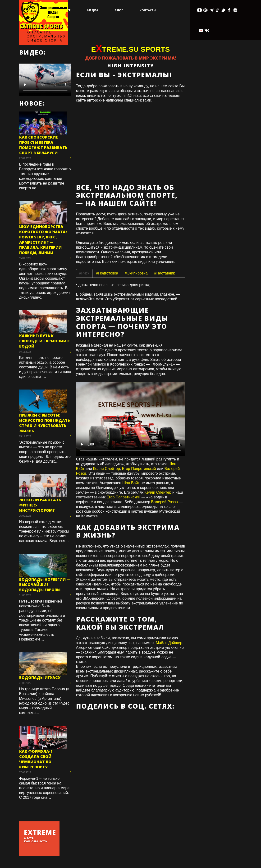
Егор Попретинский (139, 469)
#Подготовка (107, 273)
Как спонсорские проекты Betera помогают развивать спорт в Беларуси (43, 145)
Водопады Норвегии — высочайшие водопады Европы (45, 585)
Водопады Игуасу (40, 678)
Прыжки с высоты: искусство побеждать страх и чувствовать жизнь (45, 423)
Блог (119, 10)
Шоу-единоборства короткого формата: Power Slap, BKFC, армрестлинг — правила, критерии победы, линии (43, 240)
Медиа (93, 10)
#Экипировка (136, 273)
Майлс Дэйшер (169, 643)
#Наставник (165, 273)
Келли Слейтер (106, 469)
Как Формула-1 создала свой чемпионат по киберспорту (36, 759)
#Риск (84, 273)
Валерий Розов (165, 502)
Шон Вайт (131, 483)
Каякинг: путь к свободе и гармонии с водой (45, 341)
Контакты (148, 10)
